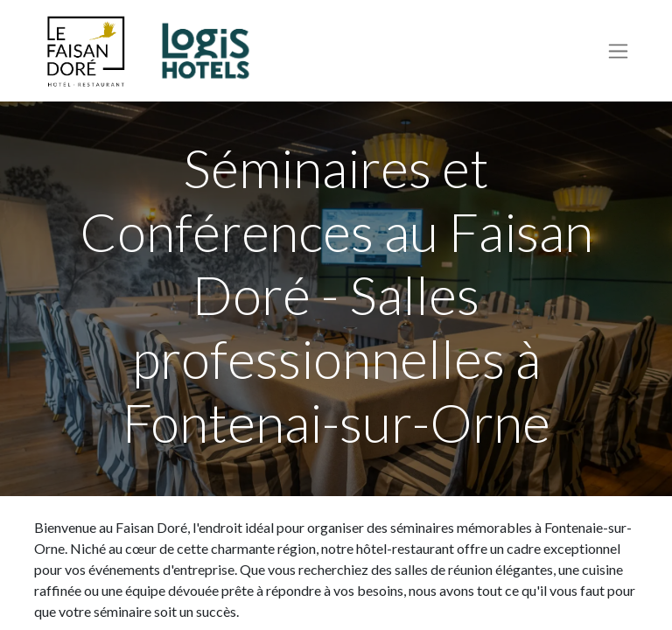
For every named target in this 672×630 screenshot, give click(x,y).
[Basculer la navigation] (618, 51)
